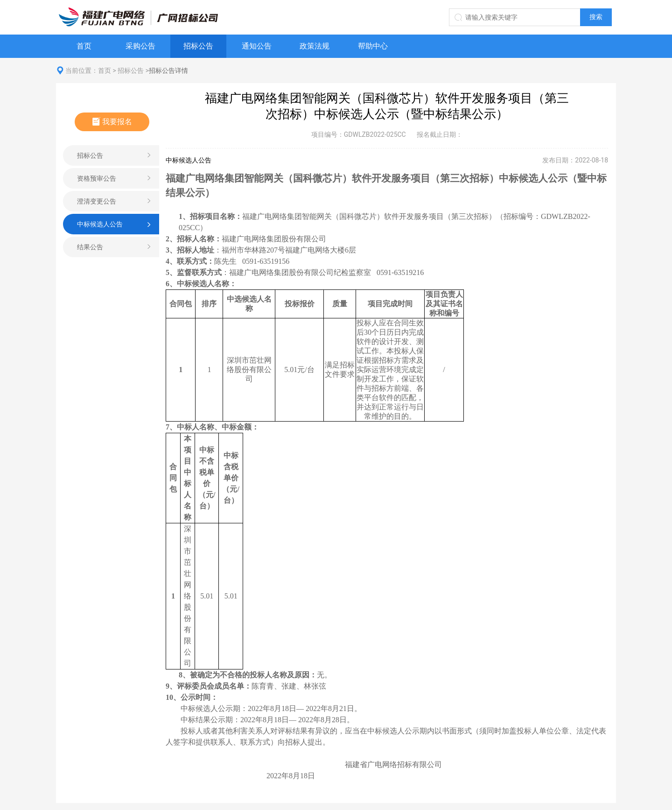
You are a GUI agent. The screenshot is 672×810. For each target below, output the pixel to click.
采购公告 (140, 46)
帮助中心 (373, 46)
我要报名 (112, 122)
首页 (84, 46)
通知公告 (257, 46)
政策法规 (315, 46)
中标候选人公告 (100, 224)
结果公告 (90, 247)
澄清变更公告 (97, 201)
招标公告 (198, 46)
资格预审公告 (97, 178)
